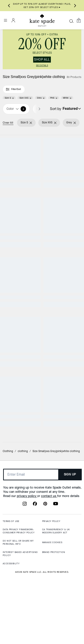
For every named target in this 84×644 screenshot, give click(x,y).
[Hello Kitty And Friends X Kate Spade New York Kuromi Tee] (21, 483)
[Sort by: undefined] (71, 109)
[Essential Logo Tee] (63, 377)
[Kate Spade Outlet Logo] (42, 20)
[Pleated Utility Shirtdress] (21, 162)
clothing (23, 593)
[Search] (71, 21)
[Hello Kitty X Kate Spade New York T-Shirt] (63, 483)
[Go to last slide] (9, 6)
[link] (42, 49)
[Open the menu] (5, 20)
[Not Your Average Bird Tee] (63, 162)
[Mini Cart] (79, 20)
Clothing (8, 593)
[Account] (13, 20)
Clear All (8, 123)
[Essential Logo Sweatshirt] (21, 269)
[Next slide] (75, 6)
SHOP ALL (42, 59)
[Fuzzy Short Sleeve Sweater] (63, 269)
